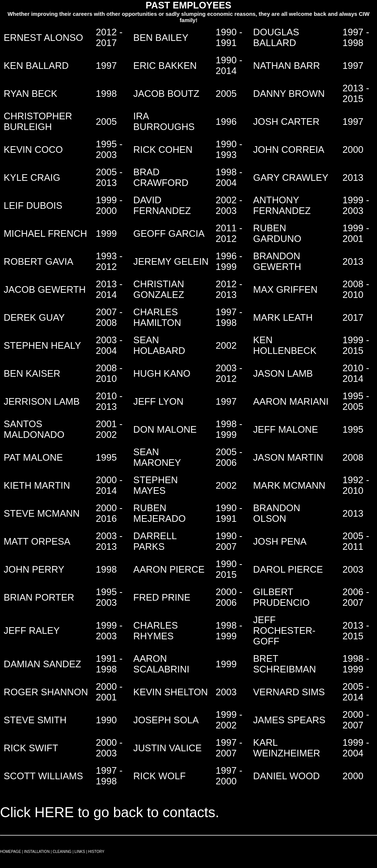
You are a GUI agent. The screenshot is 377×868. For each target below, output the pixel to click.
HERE (54, 812)
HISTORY (96, 852)
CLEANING (62, 852)
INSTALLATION (37, 852)
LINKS (80, 852)
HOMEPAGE (10, 852)
